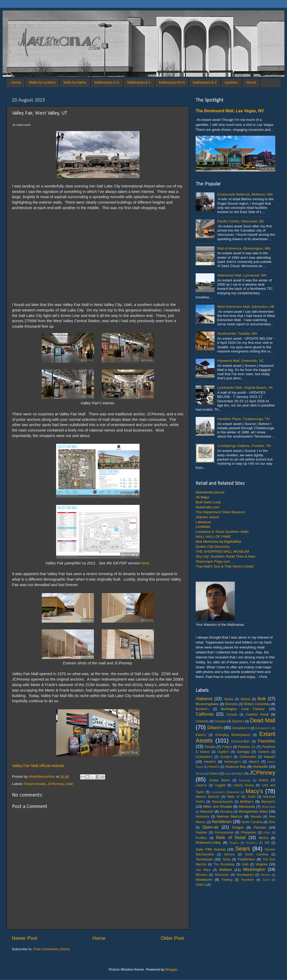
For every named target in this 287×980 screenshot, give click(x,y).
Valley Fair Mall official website (38, 766)
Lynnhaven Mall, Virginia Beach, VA (245, 388)
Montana (226, 812)
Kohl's (264, 780)
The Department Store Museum (220, 512)
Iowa (228, 774)
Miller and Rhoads (218, 807)
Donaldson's (241, 728)
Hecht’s (210, 762)
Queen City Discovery (213, 547)
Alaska (229, 699)
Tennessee (204, 859)
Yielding (227, 880)
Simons (229, 854)
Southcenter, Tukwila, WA (237, 333)
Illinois (200, 774)
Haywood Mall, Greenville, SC (240, 361)
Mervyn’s (268, 802)
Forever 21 (247, 747)
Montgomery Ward (253, 811)
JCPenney (56, 784)
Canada (232, 715)
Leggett (220, 785)
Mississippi (268, 807)
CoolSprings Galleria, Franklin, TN (244, 446)
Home (16, 83)
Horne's (214, 767)
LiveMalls (203, 527)
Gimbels (264, 752)
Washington (254, 869)
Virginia (262, 864)
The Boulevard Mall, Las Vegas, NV (230, 111)
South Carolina (257, 854)
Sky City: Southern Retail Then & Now (225, 556)
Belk (262, 699)
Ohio (272, 822)
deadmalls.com (208, 507)
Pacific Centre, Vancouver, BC (241, 221)
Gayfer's (223, 752)
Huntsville (260, 767)
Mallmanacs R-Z (205, 83)
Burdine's (202, 709)
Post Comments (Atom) (52, 949)
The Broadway (224, 864)
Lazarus (201, 785)
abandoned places (210, 492)
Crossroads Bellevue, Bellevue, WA (245, 194)
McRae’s (247, 802)
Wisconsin (222, 875)
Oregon (238, 827)
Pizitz (267, 833)
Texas (226, 859)
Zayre (266, 880)
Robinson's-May (208, 843)
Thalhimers (246, 859)
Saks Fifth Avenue (211, 849)
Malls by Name (75, 83)
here (145, 563)
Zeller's (201, 885)
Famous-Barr (241, 741)
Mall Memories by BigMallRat (219, 542)
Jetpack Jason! (207, 517)
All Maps (202, 497)
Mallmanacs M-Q (172, 83)
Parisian (260, 827)
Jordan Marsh (220, 780)
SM (267, 843)
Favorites (267, 741)
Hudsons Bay (236, 767)
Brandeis (232, 704)
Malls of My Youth (241, 797)
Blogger (171, 969)
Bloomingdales (207, 704)
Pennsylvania (224, 833)
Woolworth (204, 880)
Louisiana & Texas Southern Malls (222, 532)
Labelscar (203, 522)
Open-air (210, 827)
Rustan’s (252, 843)
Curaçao (220, 721)
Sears (243, 849)
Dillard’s (215, 728)
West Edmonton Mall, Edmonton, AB (246, 307)
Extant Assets (35, 784)
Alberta (245, 699)
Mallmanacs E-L (139, 83)
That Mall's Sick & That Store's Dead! (225, 566)
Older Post (172, 938)
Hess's (254, 762)
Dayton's (238, 721)
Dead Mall (263, 720)
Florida (210, 747)
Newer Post (25, 938)
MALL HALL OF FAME (213, 537)
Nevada (256, 817)
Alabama (204, 699)
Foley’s (227, 747)
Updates (231, 83)
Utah (69, 784)
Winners (202, 875)
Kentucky (245, 780)
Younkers (247, 880)
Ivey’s (240, 774)
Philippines (249, 833)
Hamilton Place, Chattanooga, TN (243, 419)
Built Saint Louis (208, 502)
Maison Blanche (208, 797)
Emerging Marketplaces (233, 735)
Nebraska (202, 817)
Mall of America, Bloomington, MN (244, 248)
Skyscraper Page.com (213, 561)
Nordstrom (222, 822)
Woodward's (245, 875)
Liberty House (244, 785)
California (205, 714)
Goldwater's (204, 757)
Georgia (243, 752)
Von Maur (203, 870)
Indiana (214, 774)
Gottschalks (248, 757)
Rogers (234, 843)
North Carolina (252, 822)
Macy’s (254, 791)
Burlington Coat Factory (243, 709)
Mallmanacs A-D (107, 83)
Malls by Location (42, 83)
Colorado (202, 721)
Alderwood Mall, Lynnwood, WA (242, 275)
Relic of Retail (231, 837)
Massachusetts (222, 802)
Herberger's (233, 762)
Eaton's (201, 735)
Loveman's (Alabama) (225, 792)
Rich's (264, 838)
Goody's (226, 757)
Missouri (207, 811)
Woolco (266, 875)
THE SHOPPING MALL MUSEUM (222, 551)
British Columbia (257, 704)
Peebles (201, 833)
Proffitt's (201, 838)
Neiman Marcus (230, 816)
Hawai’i (270, 757)
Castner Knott (257, 714)
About (251, 83)
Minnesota (247, 807)
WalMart (226, 870)
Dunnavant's (263, 728)
